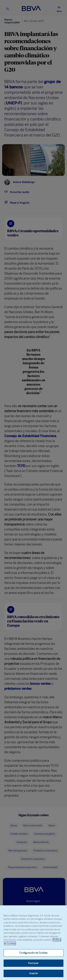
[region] (33, 943)
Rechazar (33, 963)
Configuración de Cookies (33, 953)
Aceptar (33, 973)
